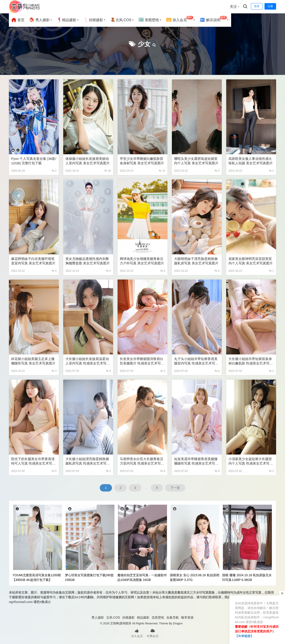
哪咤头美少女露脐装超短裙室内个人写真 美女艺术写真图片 (196, 161)
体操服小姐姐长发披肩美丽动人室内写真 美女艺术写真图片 (88, 161)
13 (162, 171)
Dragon (178, 623)
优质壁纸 (158, 617)
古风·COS (121, 20)
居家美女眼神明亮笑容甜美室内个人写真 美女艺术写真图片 (251, 261)
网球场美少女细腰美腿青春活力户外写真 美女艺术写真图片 (142, 261)
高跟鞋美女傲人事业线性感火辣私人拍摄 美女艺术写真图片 (251, 161)
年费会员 (153, 633)
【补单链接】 (244, 636)
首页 (18, 20)
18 (108, 171)
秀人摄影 (39, 20)
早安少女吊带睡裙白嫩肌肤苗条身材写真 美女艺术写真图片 (142, 161)
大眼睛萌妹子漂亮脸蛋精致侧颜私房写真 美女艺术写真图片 (196, 261)
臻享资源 (187, 617)
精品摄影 (67, 20)
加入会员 (180, 19)
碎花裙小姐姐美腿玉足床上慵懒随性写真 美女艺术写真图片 (33, 361)
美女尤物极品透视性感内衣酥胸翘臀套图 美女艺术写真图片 (88, 261)
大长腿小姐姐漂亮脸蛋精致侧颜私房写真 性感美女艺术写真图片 (88, 461)
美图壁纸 (149, 20)
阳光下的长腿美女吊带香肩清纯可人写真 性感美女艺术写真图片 (33, 461)
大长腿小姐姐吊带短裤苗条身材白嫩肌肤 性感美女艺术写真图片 (251, 361)
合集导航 (173, 617)
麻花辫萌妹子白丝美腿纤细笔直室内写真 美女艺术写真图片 (33, 261)
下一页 (175, 488)
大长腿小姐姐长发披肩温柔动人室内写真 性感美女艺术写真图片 (88, 361)
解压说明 (213, 19)
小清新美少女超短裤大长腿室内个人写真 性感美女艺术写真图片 (251, 461)
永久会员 (137, 633)
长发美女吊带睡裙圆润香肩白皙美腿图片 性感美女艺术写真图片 (142, 361)
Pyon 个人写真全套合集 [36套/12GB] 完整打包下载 (34, 161)
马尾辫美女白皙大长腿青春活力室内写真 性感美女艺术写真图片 (142, 461)
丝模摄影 (93, 20)
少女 (144, 44)
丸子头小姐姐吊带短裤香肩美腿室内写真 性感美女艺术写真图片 (196, 361)
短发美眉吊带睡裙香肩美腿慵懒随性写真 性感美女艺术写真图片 (196, 461)
